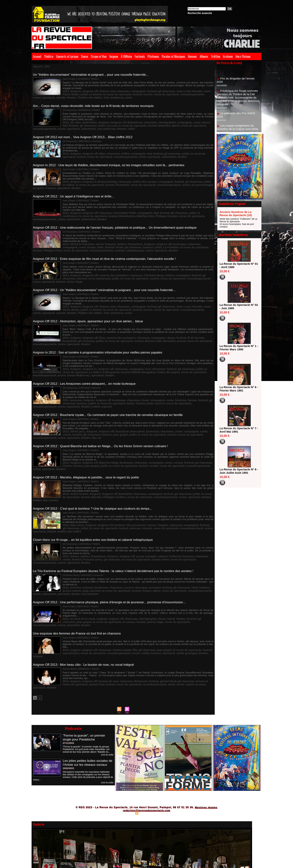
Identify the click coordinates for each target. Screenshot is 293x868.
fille (122, 582)
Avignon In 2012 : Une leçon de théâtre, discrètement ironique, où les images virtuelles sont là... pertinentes (113, 158)
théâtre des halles (191, 478)
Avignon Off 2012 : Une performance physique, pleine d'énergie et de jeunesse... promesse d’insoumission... (114, 542)
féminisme (127, 610)
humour (98, 231)
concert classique (122, 528)
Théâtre (49, 56)
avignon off (106, 555)
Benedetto (114, 448)
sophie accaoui (141, 612)
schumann (176, 530)
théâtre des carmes (172, 451)
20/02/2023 (68, 700)
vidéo (86, 123)
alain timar (74, 476)
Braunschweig (99, 174)
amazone (74, 367)
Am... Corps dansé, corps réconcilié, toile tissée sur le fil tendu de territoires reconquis (97, 102)
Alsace (72, 503)
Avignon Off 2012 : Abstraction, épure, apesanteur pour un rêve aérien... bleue (91, 296)
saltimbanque (100, 234)
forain (75, 231)
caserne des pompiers (104, 255)
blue (95, 309)
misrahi (107, 478)
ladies (97, 369)
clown (130, 367)
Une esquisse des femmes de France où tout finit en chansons (79, 569)
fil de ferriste (171, 309)
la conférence (180, 199)
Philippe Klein (164, 231)
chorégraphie (148, 118)
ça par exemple (131, 503)
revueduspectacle (143, 90)
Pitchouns (153, 56)
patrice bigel (101, 558)
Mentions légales (206, 735)
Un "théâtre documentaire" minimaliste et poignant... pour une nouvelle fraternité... (94, 75)
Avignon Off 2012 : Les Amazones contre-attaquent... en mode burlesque (87, 351)
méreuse (97, 478)
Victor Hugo (191, 257)
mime (120, 506)
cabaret (144, 503)
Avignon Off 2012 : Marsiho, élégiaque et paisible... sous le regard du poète (89, 433)
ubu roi (198, 397)
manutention (192, 582)
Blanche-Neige (100, 421)
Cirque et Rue (99, 56)
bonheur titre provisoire (117, 476)
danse (180, 118)
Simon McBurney (185, 339)
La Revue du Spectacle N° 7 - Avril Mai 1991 (238, 430)
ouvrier (107, 90)
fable (207, 228)
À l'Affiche (126, 56)
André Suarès (76, 448)
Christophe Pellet (113, 199)
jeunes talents (191, 528)
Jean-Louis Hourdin (166, 88)
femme (169, 367)
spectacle (167, 90)
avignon (95, 555)
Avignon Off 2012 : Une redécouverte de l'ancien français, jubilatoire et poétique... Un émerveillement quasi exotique (119, 213)
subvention (197, 120)
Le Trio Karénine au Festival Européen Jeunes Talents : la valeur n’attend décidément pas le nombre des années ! (118, 515)
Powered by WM (163, 741)
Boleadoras (122, 118)
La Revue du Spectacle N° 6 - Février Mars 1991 (238, 389)
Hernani (196, 255)
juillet (201, 88)
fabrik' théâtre (156, 555)
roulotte (87, 234)
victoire (161, 585)
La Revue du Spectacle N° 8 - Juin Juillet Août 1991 (238, 471)
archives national (78, 528)
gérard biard (149, 610)
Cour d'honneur (138, 337)
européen (138, 528)
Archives (228, 56)
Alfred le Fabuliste (78, 228)
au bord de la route (79, 555)
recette (114, 424)
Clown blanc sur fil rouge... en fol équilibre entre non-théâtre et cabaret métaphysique (96, 487)
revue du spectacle (122, 90)
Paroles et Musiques (174, 56)
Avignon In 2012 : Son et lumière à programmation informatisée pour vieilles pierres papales (101, 324)
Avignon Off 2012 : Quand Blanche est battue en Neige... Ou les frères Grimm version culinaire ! (104, 405)
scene (166, 530)
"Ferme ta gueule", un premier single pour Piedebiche (85, 666)
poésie (125, 312)
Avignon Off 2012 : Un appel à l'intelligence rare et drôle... (76, 185)
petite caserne (117, 369)
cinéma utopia (111, 582)
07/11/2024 (68, 671)
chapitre (144, 476)
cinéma (149, 255)
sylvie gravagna (139, 585)
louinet (99, 90)
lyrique (109, 530)
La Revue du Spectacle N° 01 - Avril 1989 (238, 265)
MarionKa (115, 312)
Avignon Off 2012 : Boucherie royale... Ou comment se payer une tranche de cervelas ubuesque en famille (112, 378)
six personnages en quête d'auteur (162, 176)
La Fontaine (117, 231)
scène (157, 90)
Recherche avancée (200, 13)
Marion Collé (102, 312)
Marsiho (67, 451)
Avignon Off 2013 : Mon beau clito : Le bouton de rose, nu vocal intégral (86, 597)
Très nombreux (71, 93)
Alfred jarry (75, 394)
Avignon (114, 56)
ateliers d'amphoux (117, 228)
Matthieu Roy (93, 201)
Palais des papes (116, 339)
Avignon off (85, 88)
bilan (95, 144)
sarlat (121, 612)
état (187, 118)
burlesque (158, 228)
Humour (192, 56)
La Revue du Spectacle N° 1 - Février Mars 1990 (238, 348)
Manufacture (78, 201)
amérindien (85, 118)
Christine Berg (137, 255)
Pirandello (88, 176)
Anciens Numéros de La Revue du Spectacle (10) (236, 213)
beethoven (94, 528)
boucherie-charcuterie (117, 394)
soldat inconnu (110, 585)
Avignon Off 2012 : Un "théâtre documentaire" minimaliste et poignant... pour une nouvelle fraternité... (108, 269)
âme (75, 118)
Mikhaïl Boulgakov (96, 339)
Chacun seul (99, 88)
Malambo (117, 120)
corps (173, 118)
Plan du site (128, 741)
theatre (186, 90)
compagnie (125, 88)
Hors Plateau (243, 56)
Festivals (140, 56)
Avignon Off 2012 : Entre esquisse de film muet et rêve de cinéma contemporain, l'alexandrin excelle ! (108, 242)
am (70, 118)
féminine (159, 367)
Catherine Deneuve (159, 503)
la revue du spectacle (82, 90)
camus (135, 476)
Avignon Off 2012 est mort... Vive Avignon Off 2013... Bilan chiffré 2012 (86, 131)
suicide (177, 90)
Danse (85, 56)
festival (136, 88)
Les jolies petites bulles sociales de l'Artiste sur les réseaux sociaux (87, 693)
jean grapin (78, 397)
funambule (185, 309)
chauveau (112, 88)
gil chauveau (148, 88)
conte (192, 228)
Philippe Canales (110, 201)
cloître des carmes (130, 174)
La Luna (74, 120)
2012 (65, 88)
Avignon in (85, 174)
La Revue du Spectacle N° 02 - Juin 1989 (238, 307)
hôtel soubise (175, 528)
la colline (189, 174)
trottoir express (204, 369)
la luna (175, 610)
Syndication (146, 741)
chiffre (114, 144)
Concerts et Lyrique (67, 56)
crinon (185, 394)
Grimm (190, 421)
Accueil (37, 56)
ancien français (98, 228)
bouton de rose (100, 610)
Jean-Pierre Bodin (187, 88)
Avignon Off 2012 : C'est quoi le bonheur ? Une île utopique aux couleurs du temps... (96, 460)
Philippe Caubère (82, 451)
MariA (126, 120)
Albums (204, 56)
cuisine (157, 421)
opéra (117, 530)
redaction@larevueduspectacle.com (146, 738)
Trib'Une (216, 56)
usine (83, 93)
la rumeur (79, 558)
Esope (199, 228)
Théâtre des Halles (201, 90)
